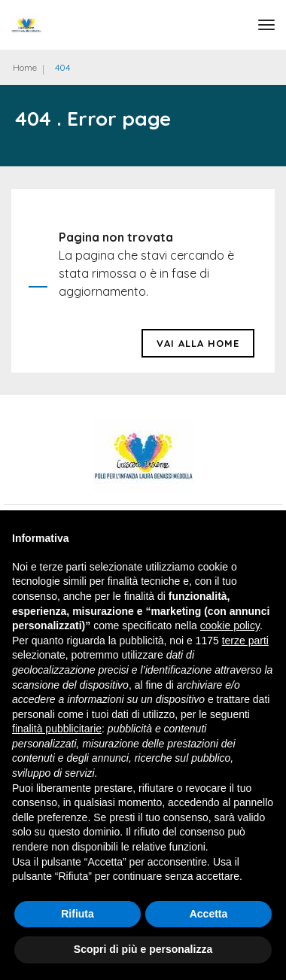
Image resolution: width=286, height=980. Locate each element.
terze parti (245, 641)
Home (25, 67)
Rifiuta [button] (78, 914)
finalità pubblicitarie (57, 729)
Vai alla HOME (198, 343)
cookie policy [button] (230, 625)
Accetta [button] (209, 914)
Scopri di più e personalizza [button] (143, 949)
